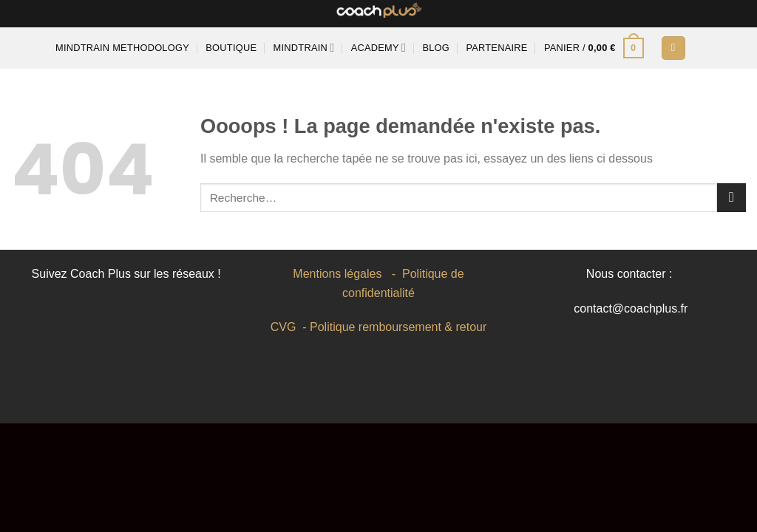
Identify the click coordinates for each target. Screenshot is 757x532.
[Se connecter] (673, 48)
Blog (436, 48)
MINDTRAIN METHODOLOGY (122, 48)
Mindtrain (304, 48)
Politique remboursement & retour (398, 327)
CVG (284, 327)
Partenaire (496, 48)
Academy (378, 48)
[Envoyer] (731, 198)
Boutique (231, 48)
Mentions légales (337, 274)
